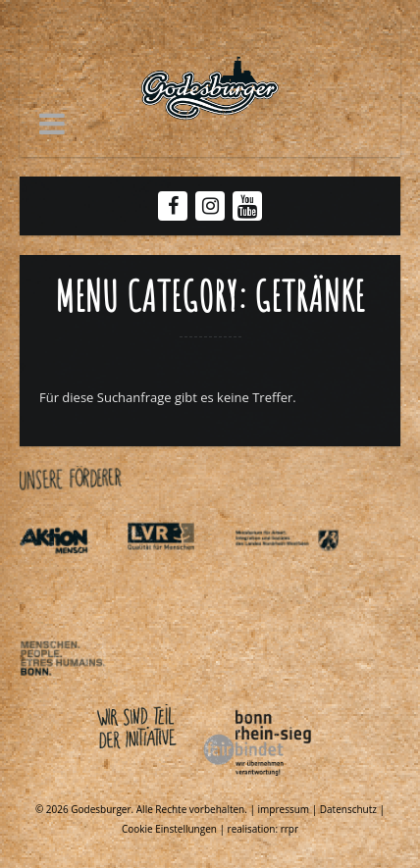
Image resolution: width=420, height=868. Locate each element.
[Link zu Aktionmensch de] (72, 576)
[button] (52, 124)
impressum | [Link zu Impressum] (289, 809)
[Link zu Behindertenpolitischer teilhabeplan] (72, 694)
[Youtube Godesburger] (248, 208)
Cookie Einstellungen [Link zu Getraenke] (169, 829)
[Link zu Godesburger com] (210, 88)
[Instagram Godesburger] (210, 206)
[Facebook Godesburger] (173, 206)
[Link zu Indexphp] (287, 576)
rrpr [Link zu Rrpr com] (289, 829)
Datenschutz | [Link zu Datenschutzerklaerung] (352, 809)
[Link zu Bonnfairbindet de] (167, 780)
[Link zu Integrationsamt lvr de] (179, 576)
